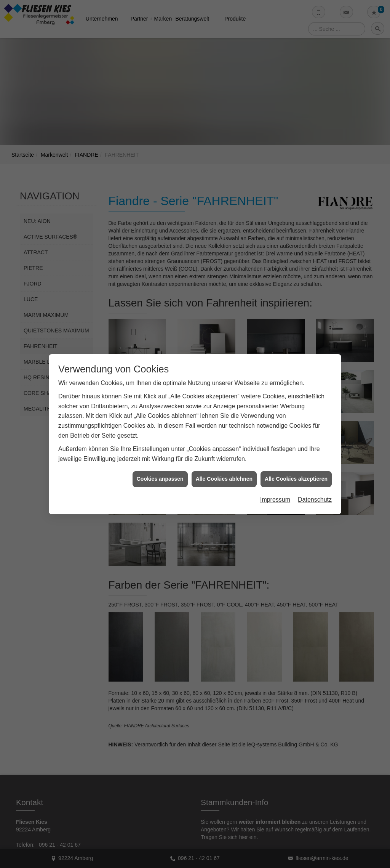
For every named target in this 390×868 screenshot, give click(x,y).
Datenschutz (315, 483)
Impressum (275, 483)
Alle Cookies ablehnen (224, 462)
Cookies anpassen (160, 462)
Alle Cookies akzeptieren (296, 462)
